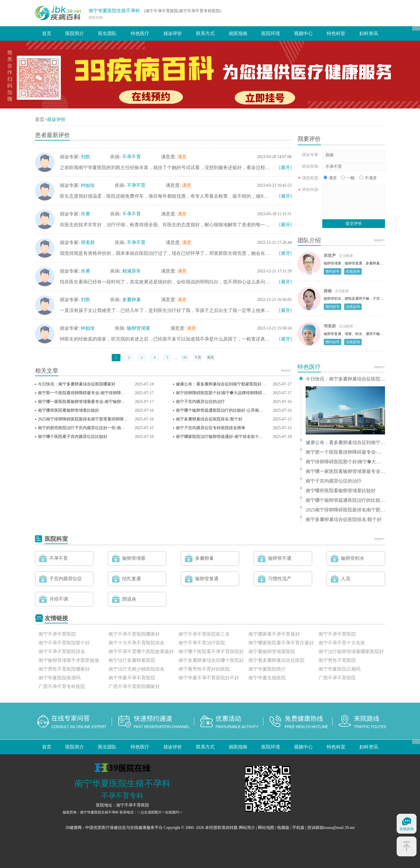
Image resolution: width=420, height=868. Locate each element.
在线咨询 (353, 271)
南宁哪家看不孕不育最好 (274, 634)
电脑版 (283, 828)
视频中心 (303, 33)
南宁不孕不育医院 (57, 634)
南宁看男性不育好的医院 (204, 669)
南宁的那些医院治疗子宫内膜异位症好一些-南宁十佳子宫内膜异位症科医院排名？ (112, 428)
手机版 (298, 828)
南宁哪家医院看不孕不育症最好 (281, 643)
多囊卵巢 (132, 300)
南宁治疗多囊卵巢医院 (132, 660)
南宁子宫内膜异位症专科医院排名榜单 (211, 428)
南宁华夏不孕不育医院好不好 (209, 678)
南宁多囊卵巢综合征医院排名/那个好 (209, 419)
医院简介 (75, 33)
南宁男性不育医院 (337, 660)
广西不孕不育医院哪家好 (134, 686)
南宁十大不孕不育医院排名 (136, 643)
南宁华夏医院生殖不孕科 (114, 11)
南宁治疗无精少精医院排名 (136, 669)
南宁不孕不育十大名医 (342, 643)
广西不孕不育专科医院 (62, 686)
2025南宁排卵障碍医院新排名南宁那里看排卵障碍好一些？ (91, 419)
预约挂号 (332, 271)
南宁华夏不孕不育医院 (132, 678)
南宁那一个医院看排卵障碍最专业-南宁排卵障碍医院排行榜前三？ (98, 393)
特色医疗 (140, 33)
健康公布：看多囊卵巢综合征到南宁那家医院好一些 (223, 384)
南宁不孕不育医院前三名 (204, 634)
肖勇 (85, 214)
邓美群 (88, 242)
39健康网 (73, 828)
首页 (47, 33)
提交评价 (354, 223)
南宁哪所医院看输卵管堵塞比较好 (69, 410)
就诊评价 (173, 33)
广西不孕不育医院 (337, 678)
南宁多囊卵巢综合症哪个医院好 (211, 660)
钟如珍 (88, 185)
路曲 (328, 291)
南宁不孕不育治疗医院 (202, 643)
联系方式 (205, 33)
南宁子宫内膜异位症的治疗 (200, 402)
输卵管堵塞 (139, 328)
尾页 (211, 357)
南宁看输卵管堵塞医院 (272, 652)
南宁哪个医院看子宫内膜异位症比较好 (73, 437)
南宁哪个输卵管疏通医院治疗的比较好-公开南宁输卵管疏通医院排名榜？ (242, 410)
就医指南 (238, 33)
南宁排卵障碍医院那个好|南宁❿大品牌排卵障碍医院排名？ (229, 393)
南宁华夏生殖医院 (267, 678)
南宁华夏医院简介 (267, 669)
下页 (198, 357)
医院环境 (271, 33)
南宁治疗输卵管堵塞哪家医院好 (351, 652)
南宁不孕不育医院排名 (62, 652)
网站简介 (247, 828)
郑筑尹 (330, 256)
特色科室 (336, 33)
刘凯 (85, 157)
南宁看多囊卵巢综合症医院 (276, 660)
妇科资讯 (369, 33)
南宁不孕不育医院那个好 (64, 643)
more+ (286, 370)
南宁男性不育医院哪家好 (64, 669)
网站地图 (266, 828)
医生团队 (107, 33)
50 (185, 357)
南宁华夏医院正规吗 (339, 669)
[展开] (285, 168)
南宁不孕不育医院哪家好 (134, 634)
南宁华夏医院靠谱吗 (60, 678)
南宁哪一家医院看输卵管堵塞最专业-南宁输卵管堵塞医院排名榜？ (98, 402)
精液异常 (132, 271)
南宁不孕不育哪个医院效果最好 (141, 652)
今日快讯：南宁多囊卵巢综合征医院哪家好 (77, 384)
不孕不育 (132, 157)
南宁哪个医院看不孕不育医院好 (211, 652)
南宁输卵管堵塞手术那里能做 (69, 660)
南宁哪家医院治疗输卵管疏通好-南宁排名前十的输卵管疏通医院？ (236, 437)
